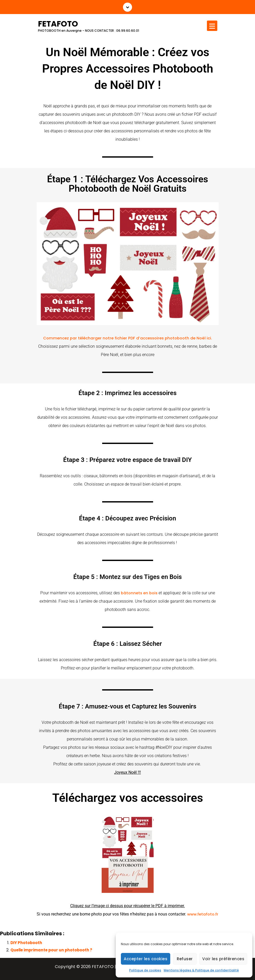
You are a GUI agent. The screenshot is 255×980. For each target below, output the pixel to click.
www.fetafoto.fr (203, 914)
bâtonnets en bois (139, 593)
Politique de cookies (145, 970)
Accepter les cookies (146, 959)
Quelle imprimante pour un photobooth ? (51, 950)
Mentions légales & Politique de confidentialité (201, 970)
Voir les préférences (223, 959)
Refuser (185, 959)
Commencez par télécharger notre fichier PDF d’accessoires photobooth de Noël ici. (127, 338)
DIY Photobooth (26, 943)
